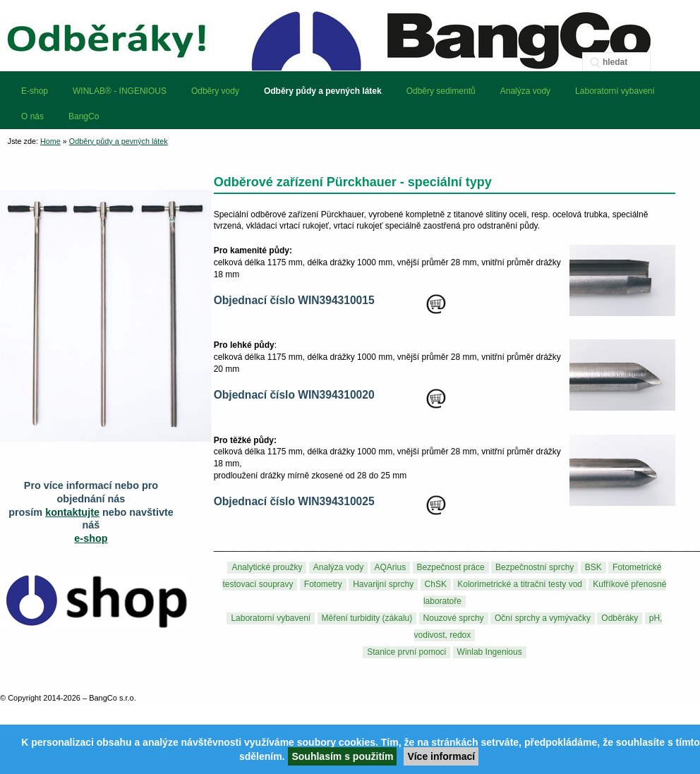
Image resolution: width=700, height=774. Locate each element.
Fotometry (323, 585)
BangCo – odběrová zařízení (350, 35)
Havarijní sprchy (383, 585)
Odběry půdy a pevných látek (119, 141)
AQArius (391, 568)
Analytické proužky (267, 568)
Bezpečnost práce (451, 568)
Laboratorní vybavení (271, 619)
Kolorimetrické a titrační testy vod (520, 585)
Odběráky (620, 619)
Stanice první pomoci (406, 653)
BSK (593, 568)
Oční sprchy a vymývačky (543, 619)
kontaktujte (72, 512)
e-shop (91, 538)
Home (50, 141)
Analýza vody (338, 568)
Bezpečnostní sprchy (535, 568)
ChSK (436, 585)
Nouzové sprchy (454, 619)
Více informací (441, 756)
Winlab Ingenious (490, 653)
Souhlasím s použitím (342, 756)
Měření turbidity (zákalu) (367, 619)
